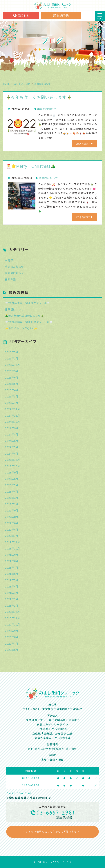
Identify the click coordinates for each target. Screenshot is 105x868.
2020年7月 (12, 643)
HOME (6, 84)
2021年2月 (12, 599)
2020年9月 (12, 631)
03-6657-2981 (56, 813)
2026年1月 (12, 358)
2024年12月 (12, 409)
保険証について (14, 309)
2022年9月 (12, 510)
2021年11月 (12, 542)
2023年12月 (12, 460)
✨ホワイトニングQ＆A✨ (21, 328)
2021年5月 (12, 580)
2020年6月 (12, 650)
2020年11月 (12, 618)
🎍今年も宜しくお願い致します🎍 (39, 97)
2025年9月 (12, 371)
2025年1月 (12, 403)
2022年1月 (12, 536)
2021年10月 (12, 548)
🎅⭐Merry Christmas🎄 (31, 166)
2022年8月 (12, 517)
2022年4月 (12, 529)
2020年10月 (12, 624)
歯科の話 (10, 279)
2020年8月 (12, 637)
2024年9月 (12, 428)
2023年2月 (12, 498)
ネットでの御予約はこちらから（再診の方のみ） (52, 832)
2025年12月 (12, 365)
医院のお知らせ (14, 273)
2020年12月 (12, 612)
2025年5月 (12, 384)
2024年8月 (12, 434)
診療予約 (61, 16)
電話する (21, 16)
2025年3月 (12, 396)
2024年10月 (12, 422)
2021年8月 (12, 561)
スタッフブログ (22, 84)
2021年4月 (12, 586)
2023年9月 (12, 472)
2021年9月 (12, 555)
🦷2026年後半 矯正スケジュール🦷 (28, 303)
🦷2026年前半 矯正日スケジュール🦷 (29, 322)
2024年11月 (12, 415)
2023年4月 (12, 491)
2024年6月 (12, 441)
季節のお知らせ (42, 84)
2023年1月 (12, 504)
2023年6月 (12, 479)
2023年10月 (12, 466)
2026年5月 (12, 352)
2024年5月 (12, 447)
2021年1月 (12, 605)
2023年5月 (12, 485)
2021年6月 (12, 574)
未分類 (9, 260)
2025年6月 (12, 377)
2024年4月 (12, 453)
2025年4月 (12, 390)
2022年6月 (12, 523)
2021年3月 (12, 593)
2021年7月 (12, 567)
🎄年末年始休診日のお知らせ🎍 (24, 316)
